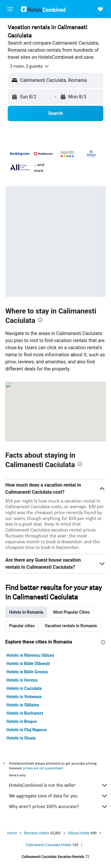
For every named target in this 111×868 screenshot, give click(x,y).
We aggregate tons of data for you (58, 796)
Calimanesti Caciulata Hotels (49, 845)
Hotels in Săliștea (23, 705)
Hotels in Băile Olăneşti (28, 664)
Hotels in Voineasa (24, 697)
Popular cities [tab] (22, 626)
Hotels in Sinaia (21, 738)
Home (12, 833)
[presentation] (40, 320)
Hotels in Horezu (22, 680)
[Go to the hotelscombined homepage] (43, 9)
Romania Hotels (37, 833)
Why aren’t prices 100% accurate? (58, 807)
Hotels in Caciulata (24, 688)
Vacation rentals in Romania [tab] (71, 626)
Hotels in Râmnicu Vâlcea (30, 655)
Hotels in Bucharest (25, 713)
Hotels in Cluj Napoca (26, 730)
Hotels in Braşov (22, 721)
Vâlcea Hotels (79, 833)
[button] (10, 9)
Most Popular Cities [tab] (72, 612)
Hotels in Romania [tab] (26, 612)
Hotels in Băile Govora (27, 672)
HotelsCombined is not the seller (58, 785)
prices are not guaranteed (43, 768)
